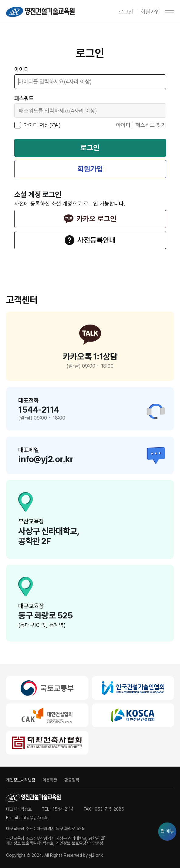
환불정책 (72, 780)
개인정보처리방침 (21, 780)
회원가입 (150, 12)
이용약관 (50, 780)
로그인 (126, 12)
